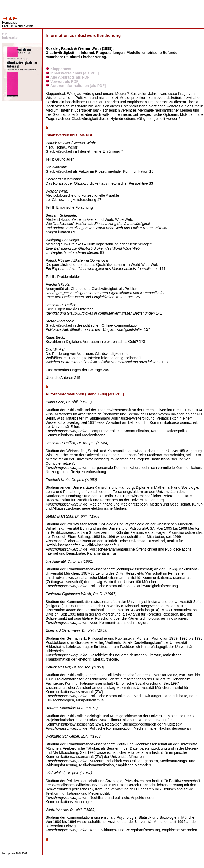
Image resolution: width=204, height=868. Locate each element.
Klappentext (61, 69)
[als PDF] (91, 73)
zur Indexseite (10, 36)
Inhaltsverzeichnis (66, 73)
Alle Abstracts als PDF (70, 77)
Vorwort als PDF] (65, 81)
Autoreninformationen (70, 86)
